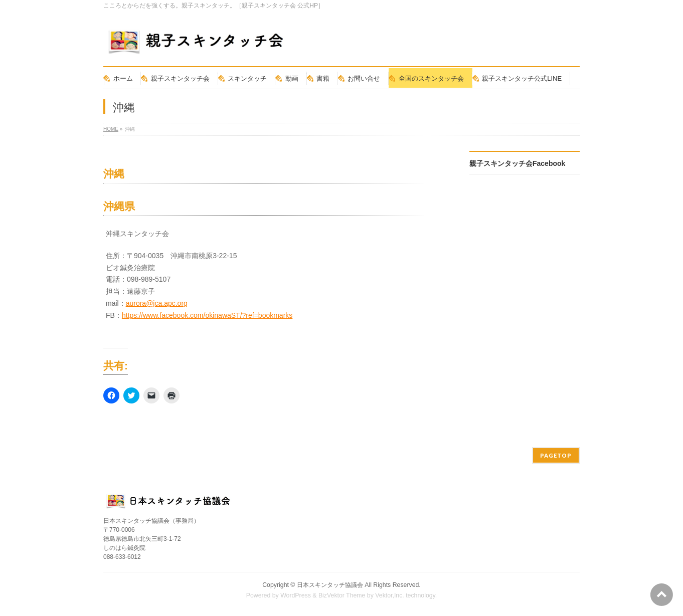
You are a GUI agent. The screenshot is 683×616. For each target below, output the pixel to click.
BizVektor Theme (342, 595)
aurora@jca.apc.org (157, 303)
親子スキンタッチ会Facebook (517, 163)
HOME (111, 129)
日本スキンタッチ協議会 (330, 585)
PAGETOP (556, 455)
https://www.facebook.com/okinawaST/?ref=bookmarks (207, 315)
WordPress (296, 595)
